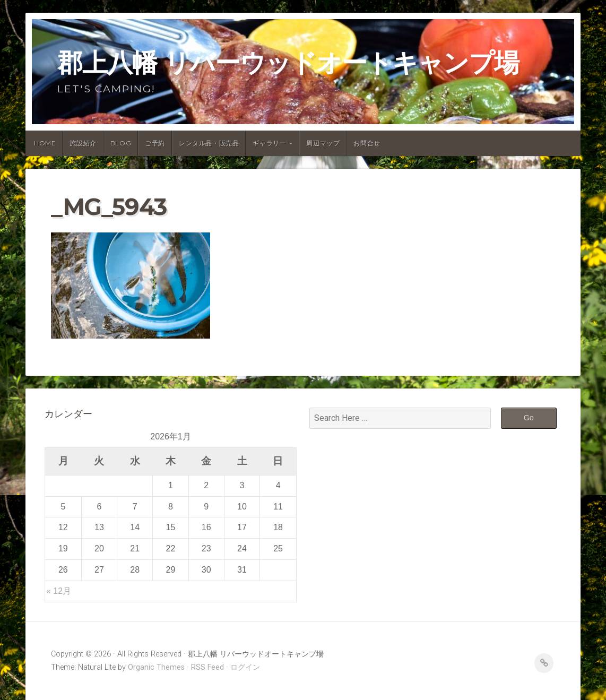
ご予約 (155, 143)
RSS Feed (207, 667)
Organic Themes (156, 667)
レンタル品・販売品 (209, 143)
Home (45, 143)
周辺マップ (323, 143)
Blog (121, 143)
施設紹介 (83, 143)
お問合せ (367, 143)
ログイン (245, 667)
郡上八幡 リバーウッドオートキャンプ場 (288, 63)
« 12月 (59, 591)
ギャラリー (269, 143)
